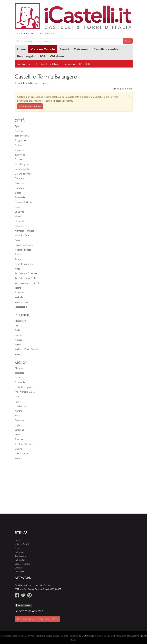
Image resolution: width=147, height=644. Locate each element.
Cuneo (18, 335)
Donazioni (46, 33)
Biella (17, 330)
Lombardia (20, 406)
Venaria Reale (21, 302)
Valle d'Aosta (21, 453)
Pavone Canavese (24, 245)
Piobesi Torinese (23, 249)
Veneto (18, 458)
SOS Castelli (20, 560)
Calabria (19, 377)
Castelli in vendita (106, 49)
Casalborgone (22, 164)
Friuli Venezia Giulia (25, 392)
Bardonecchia (22, 135)
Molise (18, 415)
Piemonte (19, 420)
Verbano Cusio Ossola (26, 349)
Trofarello (20, 292)
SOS (42, 56)
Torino (18, 288)
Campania (20, 382)
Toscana (19, 439)
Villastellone (21, 307)
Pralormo (20, 254)
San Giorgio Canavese (26, 273)
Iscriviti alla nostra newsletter (37, 619)
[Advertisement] (74, 491)
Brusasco (19, 150)
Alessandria (20, 321)
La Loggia (20, 211)
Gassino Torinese (23, 202)
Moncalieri (20, 221)
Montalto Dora (22, 235)
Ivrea (17, 207)
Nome (128, 88)
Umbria (18, 449)
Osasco (19, 240)
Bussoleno (20, 154)
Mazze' (18, 216)
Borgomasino (22, 140)
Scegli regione (24, 64)
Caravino (19, 159)
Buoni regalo (26, 56)
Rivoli (17, 268)
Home (21, 49)
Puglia (18, 425)
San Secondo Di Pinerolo (27, 283)
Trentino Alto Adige (25, 444)
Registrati (31, 33)
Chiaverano (21, 178)
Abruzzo (19, 368)
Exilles (18, 192)
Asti (17, 325)
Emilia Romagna (23, 387)
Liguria (18, 401)
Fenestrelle (20, 197)
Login (19, 33)
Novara (19, 340)
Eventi (64, 49)
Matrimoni (81, 49)
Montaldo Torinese (24, 230)
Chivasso (19, 183)
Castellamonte (22, 169)
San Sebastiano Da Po (26, 278)
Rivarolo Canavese (24, 264)
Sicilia (17, 434)
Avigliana (19, 131)
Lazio (17, 396)
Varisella (19, 297)
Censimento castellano (48, 64)
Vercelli (18, 354)
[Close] (129, 96)
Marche (18, 411)
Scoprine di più (138, 636)
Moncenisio (20, 226)
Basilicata (19, 373)
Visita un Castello (43, 49)
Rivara (18, 259)
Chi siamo (57, 56)
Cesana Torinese (23, 173)
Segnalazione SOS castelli (77, 64)
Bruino (18, 145)
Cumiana (19, 188)
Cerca (128, 41)
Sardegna (19, 430)
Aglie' (17, 126)
